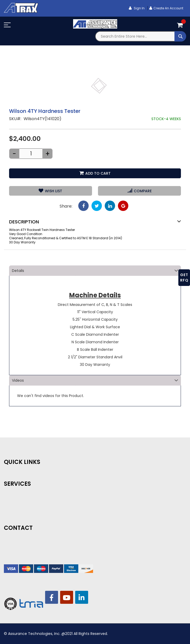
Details (18, 271)
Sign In (139, 8)
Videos (18, 380)
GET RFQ (184, 278)
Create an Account (168, 8)
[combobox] (141, 36)
